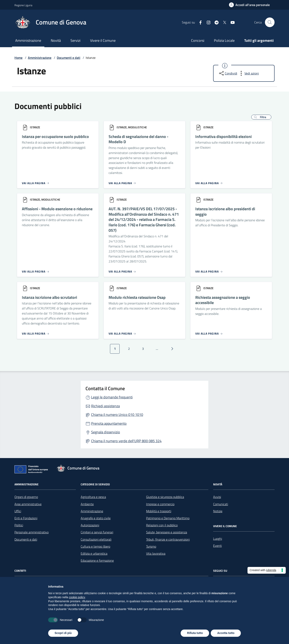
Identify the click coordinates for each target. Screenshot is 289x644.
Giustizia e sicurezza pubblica (165, 497)
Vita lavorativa (156, 553)
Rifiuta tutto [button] (195, 633)
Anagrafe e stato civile (96, 518)
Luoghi (218, 539)
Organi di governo (26, 497)
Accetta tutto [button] (226, 633)
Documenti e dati (69, 58)
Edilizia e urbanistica (94, 553)
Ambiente (87, 504)
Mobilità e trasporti (159, 511)
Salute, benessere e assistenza (167, 532)
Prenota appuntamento (109, 423)
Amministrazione (28, 40)
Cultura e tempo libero (95, 546)
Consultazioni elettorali (96, 539)
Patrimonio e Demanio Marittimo (168, 518)
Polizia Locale (224, 40)
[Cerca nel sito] (270, 22)
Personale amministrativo (32, 532)
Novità (56, 40)
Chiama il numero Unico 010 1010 (117, 415)
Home (18, 58)
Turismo (151, 546)
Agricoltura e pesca (93, 497)
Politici (19, 525)
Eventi (217, 546)
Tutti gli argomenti (259, 40)
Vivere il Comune (103, 40)
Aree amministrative (28, 504)
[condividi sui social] (228, 73)
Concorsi (198, 40)
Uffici (18, 511)
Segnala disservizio (106, 432)
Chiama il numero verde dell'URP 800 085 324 (126, 441)
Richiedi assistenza (105, 406)
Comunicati (221, 504)
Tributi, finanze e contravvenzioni (168, 539)
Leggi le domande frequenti (112, 397)
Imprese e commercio (160, 504)
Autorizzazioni (90, 525)
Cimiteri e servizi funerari (97, 532)
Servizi (75, 40)
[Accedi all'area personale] (249, 5)
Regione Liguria (23, 5)
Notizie (218, 511)
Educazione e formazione (97, 560)
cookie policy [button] (77, 597)
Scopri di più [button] (63, 633)
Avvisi (217, 497)
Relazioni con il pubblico (162, 525)
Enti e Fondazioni (26, 518)
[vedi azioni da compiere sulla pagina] (248, 73)
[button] (261, 117)
